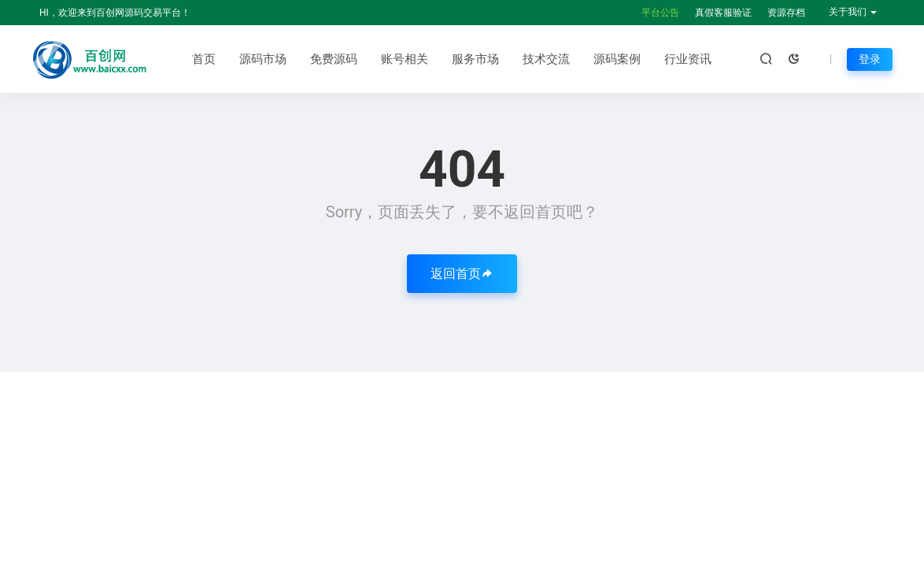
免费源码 (334, 59)
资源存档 (786, 13)
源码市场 (263, 59)
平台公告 (660, 13)
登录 (870, 59)
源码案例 (617, 59)
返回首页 (462, 274)
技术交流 (546, 59)
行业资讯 (688, 59)
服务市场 (475, 59)
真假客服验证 (723, 13)
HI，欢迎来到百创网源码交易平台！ (115, 13)
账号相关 (405, 59)
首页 (204, 59)
